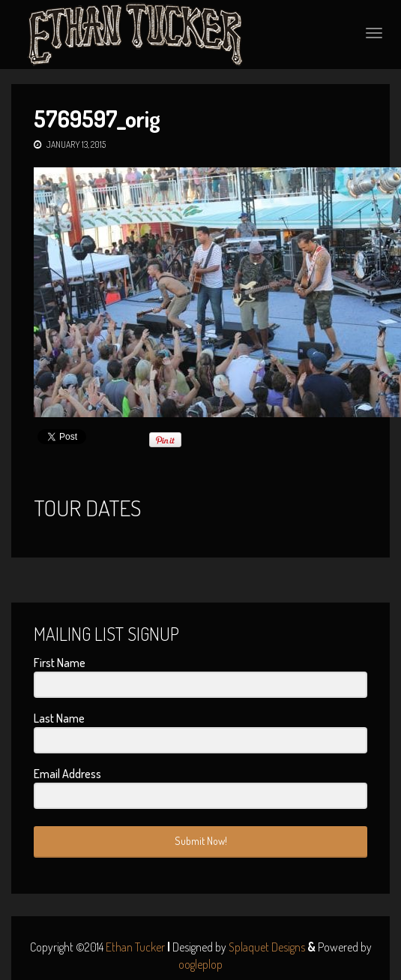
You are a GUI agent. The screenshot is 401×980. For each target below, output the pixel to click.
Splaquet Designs (267, 947)
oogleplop (200, 964)
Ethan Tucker (135, 947)
